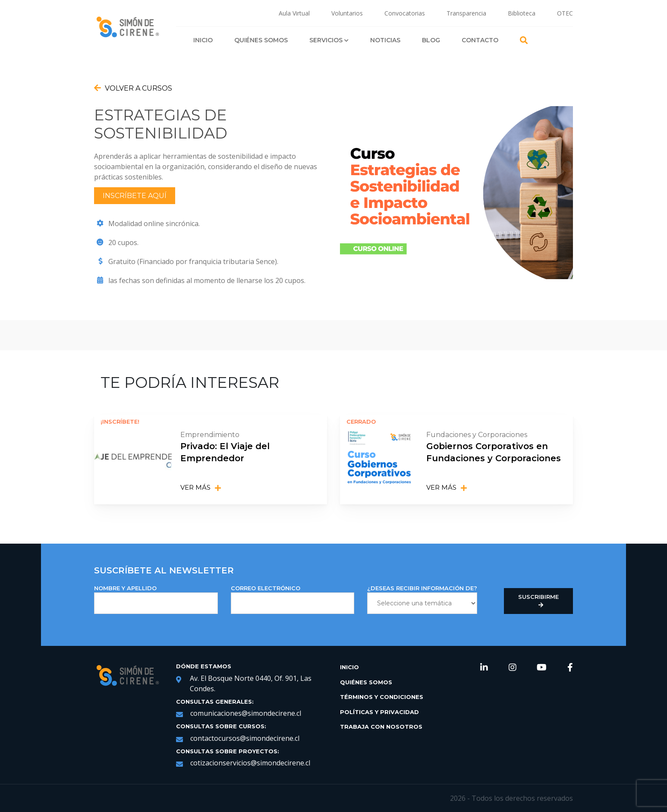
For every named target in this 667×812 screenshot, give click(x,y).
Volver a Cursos (133, 88)
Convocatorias (405, 13)
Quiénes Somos (261, 40)
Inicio (203, 40)
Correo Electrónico (293, 599)
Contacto (480, 40)
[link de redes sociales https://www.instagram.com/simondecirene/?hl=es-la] (513, 668)
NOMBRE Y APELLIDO (156, 599)
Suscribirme (538, 601)
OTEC (565, 13)
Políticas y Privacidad (379, 711)
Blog (431, 40)
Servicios (329, 40)
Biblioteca (522, 13)
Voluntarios (347, 13)
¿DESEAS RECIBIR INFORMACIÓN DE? (422, 599)
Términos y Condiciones (382, 697)
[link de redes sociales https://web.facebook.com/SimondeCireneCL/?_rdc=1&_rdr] (570, 668)
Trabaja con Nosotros (381, 727)
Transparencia (466, 13)
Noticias (385, 40)
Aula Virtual (294, 13)
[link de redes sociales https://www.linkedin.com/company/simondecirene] (484, 668)
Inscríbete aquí (135, 196)
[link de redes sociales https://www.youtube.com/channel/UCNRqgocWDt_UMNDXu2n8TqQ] (542, 668)
